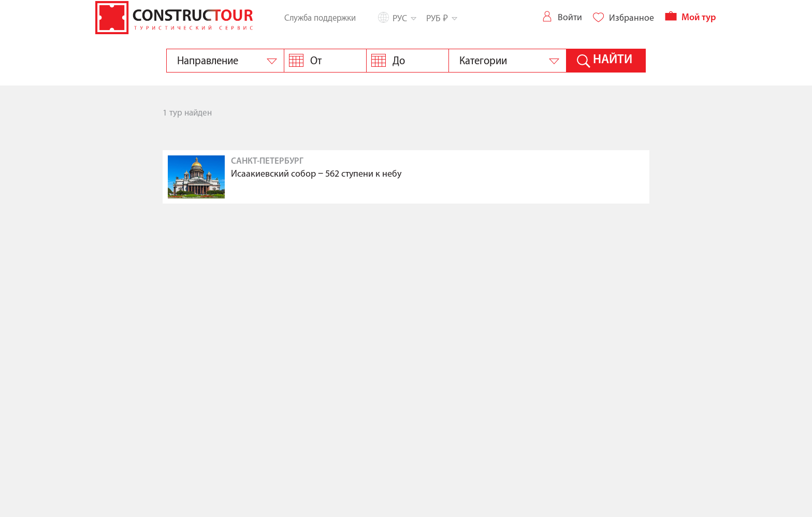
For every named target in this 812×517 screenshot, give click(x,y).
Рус (404, 18)
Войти (562, 17)
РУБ (441, 18)
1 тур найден (187, 113)
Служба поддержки (320, 18)
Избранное (623, 18)
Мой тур (691, 18)
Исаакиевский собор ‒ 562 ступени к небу (316, 174)
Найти (613, 60)
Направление (208, 61)
